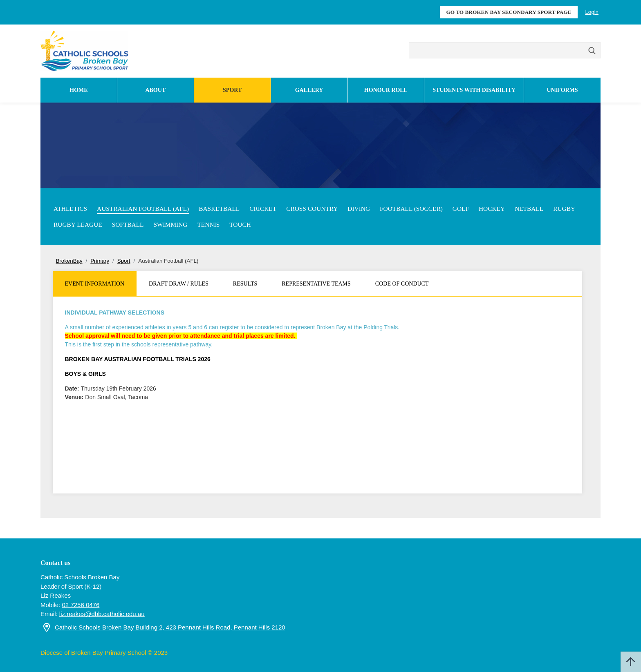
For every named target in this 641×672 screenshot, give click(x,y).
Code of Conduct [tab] (402, 284)
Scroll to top (631, 662)
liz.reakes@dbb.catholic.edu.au (102, 614)
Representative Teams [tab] (316, 284)
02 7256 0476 (81, 605)
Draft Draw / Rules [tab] (179, 284)
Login (592, 12)
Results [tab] (245, 284)
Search (592, 51)
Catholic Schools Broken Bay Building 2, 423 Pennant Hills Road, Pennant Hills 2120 (170, 627)
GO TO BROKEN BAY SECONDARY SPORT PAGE (509, 12)
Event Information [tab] (95, 284)
